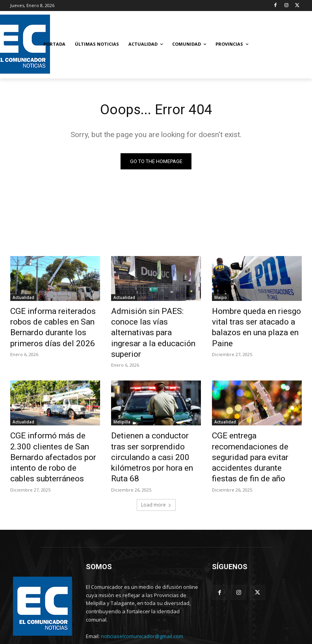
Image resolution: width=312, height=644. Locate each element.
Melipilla (122, 405)
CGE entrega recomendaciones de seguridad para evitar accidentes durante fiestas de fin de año (256, 435)
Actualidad (23, 299)
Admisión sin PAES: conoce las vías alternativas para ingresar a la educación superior (151, 325)
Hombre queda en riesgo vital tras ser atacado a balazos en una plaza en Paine (256, 321)
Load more (156, 477)
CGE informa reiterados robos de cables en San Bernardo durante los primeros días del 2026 (55, 325)
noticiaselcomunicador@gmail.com (142, 609)
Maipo (221, 299)
